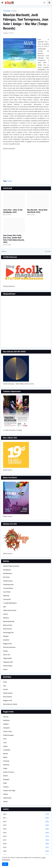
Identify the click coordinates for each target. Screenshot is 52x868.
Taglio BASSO (7, 658)
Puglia (5, 768)
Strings (5, 651)
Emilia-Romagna (8, 735)
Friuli (5, 739)
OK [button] (5, 864)
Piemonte (6, 765)
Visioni (5, 669)
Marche (6, 754)
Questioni (6, 640)
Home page (7, 11)
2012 (26, 822)
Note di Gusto (7, 629)
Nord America (7, 697)
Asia (4, 686)
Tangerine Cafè (8, 662)
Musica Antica (8, 625)
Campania (6, 728)
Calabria (6, 724)
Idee (4, 607)
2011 (26, 818)
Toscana (6, 787)
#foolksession (8, 573)
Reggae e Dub (7, 644)
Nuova (4, 251)
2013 (26, 825)
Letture (5, 614)
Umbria (5, 794)
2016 (26, 836)
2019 (26, 847)
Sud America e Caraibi (10, 704)
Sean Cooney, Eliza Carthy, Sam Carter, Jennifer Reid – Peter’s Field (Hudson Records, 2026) (14, 239)
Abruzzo (6, 717)
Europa (14, 11)
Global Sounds (8, 693)
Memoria (6, 618)
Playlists (6, 636)
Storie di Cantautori (9, 647)
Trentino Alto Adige (9, 791)
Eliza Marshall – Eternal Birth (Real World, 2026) (37, 211)
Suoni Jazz (7, 655)
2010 (26, 814)
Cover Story (7, 592)
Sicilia (5, 783)
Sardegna (6, 779)
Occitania (6, 761)
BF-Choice (6, 577)
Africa (5, 682)
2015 (26, 833)
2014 (26, 829)
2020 (26, 851)
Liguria (5, 746)
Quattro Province (9, 772)
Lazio (5, 743)
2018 (26, 844)
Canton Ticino (8, 731)
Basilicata (6, 720)
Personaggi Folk (8, 633)
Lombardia (7, 750)
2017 (26, 840)
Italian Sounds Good (10, 610)
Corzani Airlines (8, 588)
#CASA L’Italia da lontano (11, 566)
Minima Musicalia (9, 621)
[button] (2, 3)
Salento (6, 776)
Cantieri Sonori (8, 581)
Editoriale (6, 596)
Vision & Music (8, 666)
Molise (5, 757)
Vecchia (47, 251)
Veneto (5, 802)
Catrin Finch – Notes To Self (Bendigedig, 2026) (13, 211)
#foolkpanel (7, 570)
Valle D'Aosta (7, 798)
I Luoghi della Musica (10, 603)
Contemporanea (8, 585)
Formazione (7, 599)
